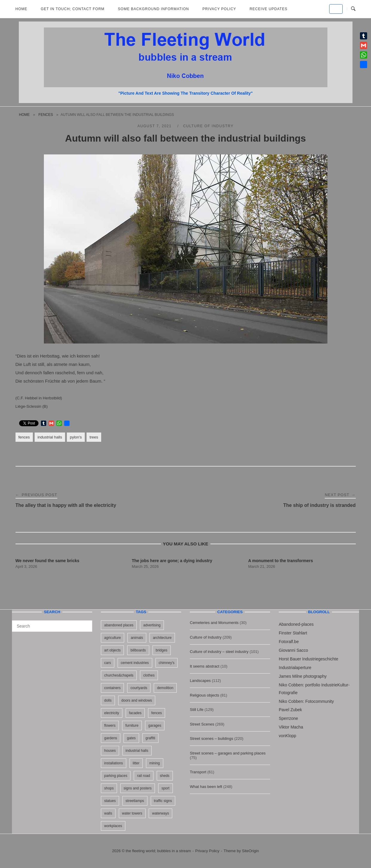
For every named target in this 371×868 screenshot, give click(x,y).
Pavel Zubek (290, 710)
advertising (152, 625)
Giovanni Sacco (293, 650)
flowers (110, 726)
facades (135, 713)
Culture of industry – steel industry (219, 652)
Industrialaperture (295, 668)
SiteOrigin (251, 851)
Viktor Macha (291, 727)
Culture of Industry (208, 126)
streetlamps (135, 801)
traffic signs (163, 801)
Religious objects (204, 695)
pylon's (76, 437)
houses (110, 751)
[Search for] (52, 626)
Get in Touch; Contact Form (73, 9)
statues (110, 801)
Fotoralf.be (289, 642)
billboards (138, 650)
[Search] (86, 623)
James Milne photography (303, 676)
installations (114, 763)
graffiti (150, 738)
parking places (116, 776)
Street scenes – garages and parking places (228, 753)
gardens (111, 738)
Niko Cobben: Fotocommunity (306, 701)
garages (155, 726)
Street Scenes (202, 724)
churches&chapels (119, 675)
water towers (132, 813)
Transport (198, 772)
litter (136, 763)
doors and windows (137, 700)
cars (108, 663)
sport (166, 788)
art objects (112, 650)
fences (46, 115)
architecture (162, 638)
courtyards (139, 688)
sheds (165, 776)
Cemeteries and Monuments (214, 623)
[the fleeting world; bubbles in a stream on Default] (336, 9)
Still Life (197, 710)
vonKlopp (287, 736)
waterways (160, 813)
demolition (165, 688)
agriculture (113, 638)
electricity (112, 713)
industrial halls (50, 437)
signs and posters (138, 788)
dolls (108, 700)
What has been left (206, 787)
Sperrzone (288, 718)
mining (154, 763)
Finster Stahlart (293, 633)
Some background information (153, 9)
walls (108, 813)
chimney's (167, 663)
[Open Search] (353, 9)
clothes (149, 675)
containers (112, 688)
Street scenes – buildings (211, 739)
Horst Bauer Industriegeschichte (308, 659)
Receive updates (268, 9)
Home (21, 9)
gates (131, 738)
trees (94, 437)
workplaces (113, 826)
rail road (143, 776)
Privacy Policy (219, 9)
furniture (132, 726)
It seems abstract (205, 666)
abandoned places (119, 625)
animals (137, 638)
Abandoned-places (296, 624)
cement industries (135, 663)
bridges (162, 650)
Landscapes (200, 681)
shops (109, 788)
